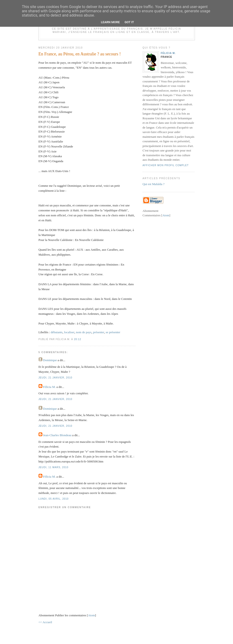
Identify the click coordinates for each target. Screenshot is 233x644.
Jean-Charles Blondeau (57, 435)
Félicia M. (50, 387)
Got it (129, 22)
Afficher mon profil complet (166, 165)
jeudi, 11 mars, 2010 (54, 467)
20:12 (78, 339)
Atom (92, 615)
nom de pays (84, 332)
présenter (99, 332)
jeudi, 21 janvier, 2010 (55, 378)
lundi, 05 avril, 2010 (54, 499)
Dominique (50, 360)
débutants (57, 332)
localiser (69, 332)
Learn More (110, 22)
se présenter (113, 332)
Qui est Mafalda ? (154, 184)
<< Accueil (45, 622)
